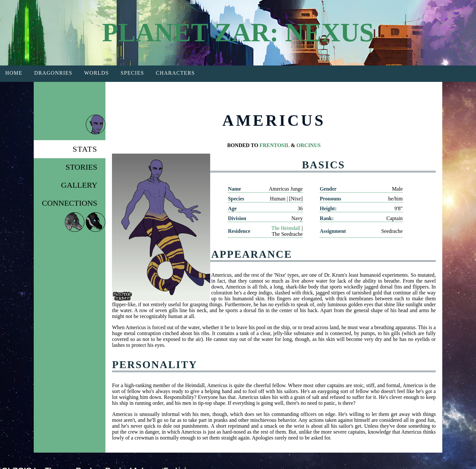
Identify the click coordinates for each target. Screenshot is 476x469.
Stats (85, 149)
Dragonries (53, 73)
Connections (70, 203)
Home (14, 73)
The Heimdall (286, 228)
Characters (175, 73)
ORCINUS (309, 145)
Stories (81, 167)
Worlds (97, 73)
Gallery (79, 185)
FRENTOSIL (275, 145)
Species (132, 73)
